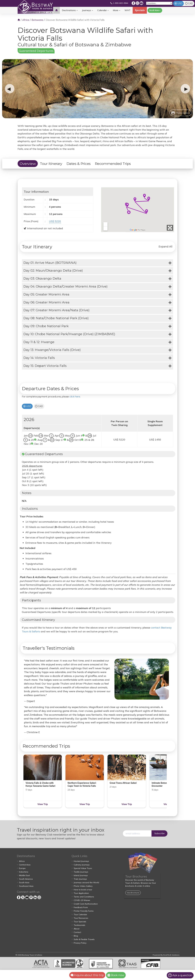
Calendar (103, 10)
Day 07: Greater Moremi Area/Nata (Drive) (56, 310)
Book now (116, 975)
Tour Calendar (80, 914)
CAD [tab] (190, 3)
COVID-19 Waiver (82, 900)
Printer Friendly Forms (84, 911)
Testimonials (79, 925)
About (77, 929)
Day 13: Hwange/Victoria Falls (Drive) (52, 350)
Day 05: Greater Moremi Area (46, 294)
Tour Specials (80, 922)
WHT (128, 11)
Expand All (166, 247)
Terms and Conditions (84, 897)
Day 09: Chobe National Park (46, 326)
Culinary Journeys (82, 865)
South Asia (24, 882)
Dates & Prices (79, 164)
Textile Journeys (81, 872)
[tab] (97, 263)
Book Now (155, 10)
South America (26, 879)
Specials (140, 10)
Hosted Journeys (81, 861)
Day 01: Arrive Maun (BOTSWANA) (50, 263)
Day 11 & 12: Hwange (39, 342)
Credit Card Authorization (86, 904)
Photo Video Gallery (83, 886)
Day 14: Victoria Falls (39, 358)
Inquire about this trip (87, 975)
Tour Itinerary (51, 164)
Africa (26, 20)
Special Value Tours (83, 868)
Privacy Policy (80, 943)
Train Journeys (80, 879)
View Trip (43, 804)
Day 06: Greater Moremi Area (46, 302)
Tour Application (81, 893)
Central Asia (25, 865)
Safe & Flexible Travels (84, 939)
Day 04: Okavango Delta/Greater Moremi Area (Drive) (65, 286)
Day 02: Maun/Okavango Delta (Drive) (53, 271)
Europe (22, 868)
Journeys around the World (86, 882)
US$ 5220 (55, 221)
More (117, 10)
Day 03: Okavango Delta (42, 279)
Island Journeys (81, 875)
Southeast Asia (26, 886)
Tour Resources (81, 918)
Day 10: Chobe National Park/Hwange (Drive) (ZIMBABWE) (69, 334)
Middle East (24, 875)
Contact (77, 932)
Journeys (87, 10)
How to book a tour (83, 890)
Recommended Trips (113, 164)
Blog (76, 936)
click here (75, 397)
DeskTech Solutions (171, 955)
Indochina (24, 872)
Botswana (37, 20)
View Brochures (133, 893)
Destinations (70, 10)
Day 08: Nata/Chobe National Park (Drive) (56, 318)
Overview (28, 164)
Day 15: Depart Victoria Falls (45, 366)
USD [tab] (180, 3)
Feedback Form (81, 907)
